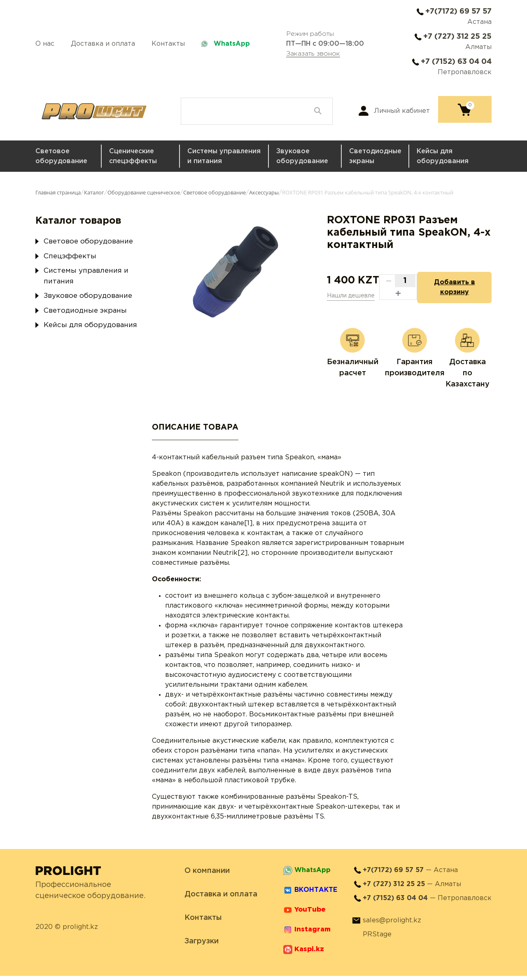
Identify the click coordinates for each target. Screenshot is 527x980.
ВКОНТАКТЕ (316, 894)
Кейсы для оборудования (443, 156)
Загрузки (202, 945)
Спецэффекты (70, 256)
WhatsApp (232, 44)
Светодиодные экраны (375, 156)
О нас (45, 44)
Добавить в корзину (451, 289)
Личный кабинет (402, 111)
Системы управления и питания (224, 156)
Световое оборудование (61, 156)
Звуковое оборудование (302, 156)
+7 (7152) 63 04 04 (456, 62)
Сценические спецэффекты (133, 156)
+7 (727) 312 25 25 (457, 37)
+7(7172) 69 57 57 (458, 12)
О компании (207, 875)
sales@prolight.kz (392, 925)
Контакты (168, 44)
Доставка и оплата (103, 44)
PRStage (377, 939)
